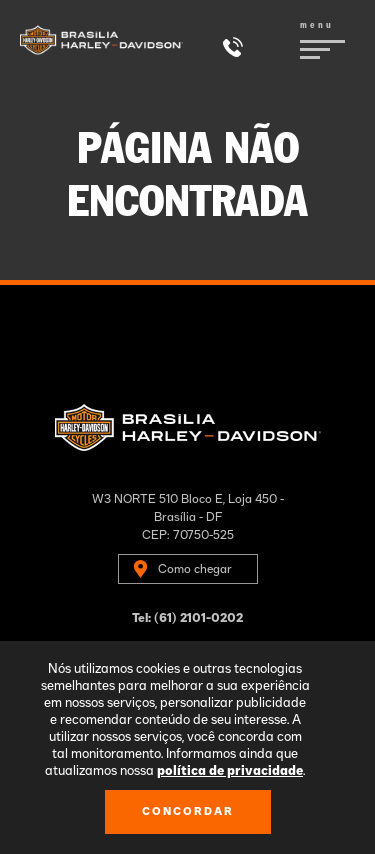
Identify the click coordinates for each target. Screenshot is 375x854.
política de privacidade (230, 771)
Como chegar (195, 569)
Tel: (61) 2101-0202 (187, 618)
